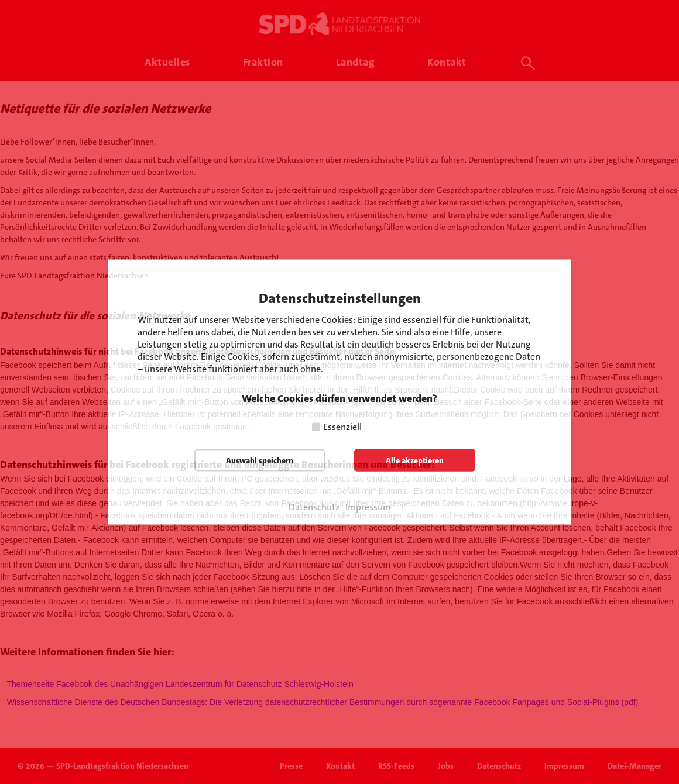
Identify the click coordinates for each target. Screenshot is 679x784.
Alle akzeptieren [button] (415, 460)
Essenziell (342, 427)
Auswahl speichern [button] (260, 460)
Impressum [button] (368, 507)
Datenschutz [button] (314, 507)
